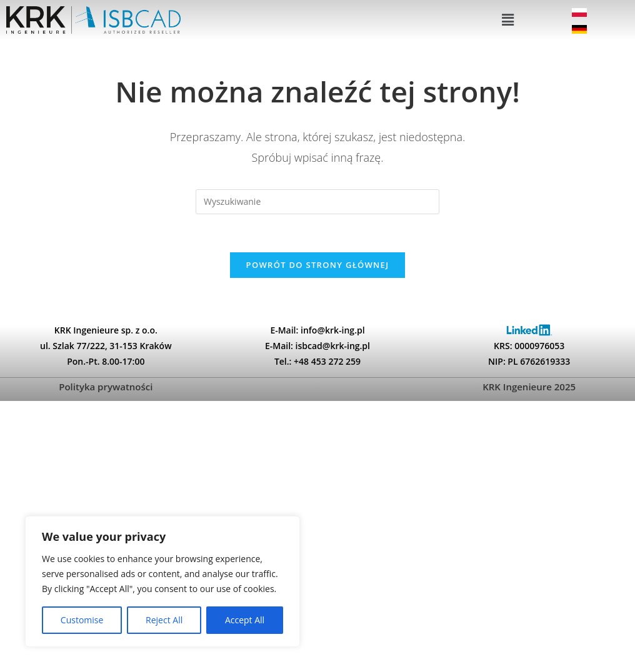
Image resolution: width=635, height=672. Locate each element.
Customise (82, 620)
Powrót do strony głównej (318, 266)
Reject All (164, 620)
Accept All (245, 620)
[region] (162, 581)
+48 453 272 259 (327, 363)
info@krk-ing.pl (333, 331)
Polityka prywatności (106, 388)
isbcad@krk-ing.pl (333, 347)
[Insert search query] (317, 203)
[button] (508, 21)
